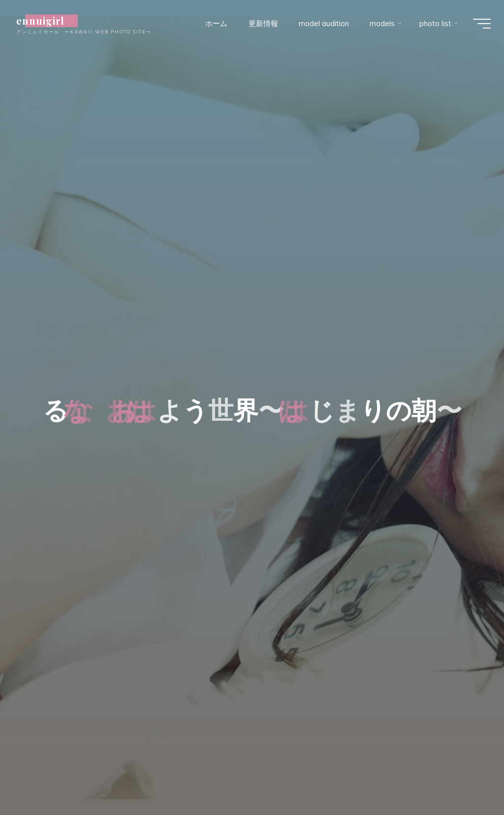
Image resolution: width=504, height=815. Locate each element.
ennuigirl (47, 21)
